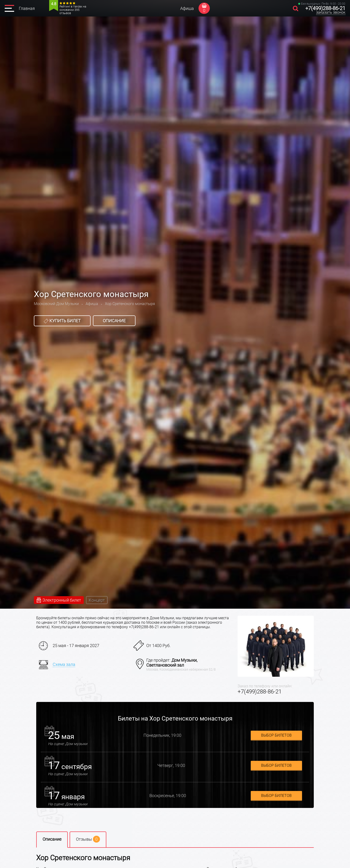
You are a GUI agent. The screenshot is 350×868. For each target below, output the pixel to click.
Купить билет (62, 321)
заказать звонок (331, 12)
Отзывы (88, 839)
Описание (114, 321)
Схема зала (64, 664)
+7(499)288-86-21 (325, 8)
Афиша (187, 8)
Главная (27, 8)
